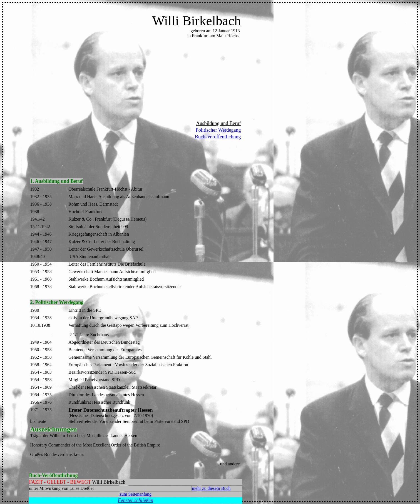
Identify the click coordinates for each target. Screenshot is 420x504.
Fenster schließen (136, 500)
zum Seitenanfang (136, 494)
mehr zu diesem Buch (211, 488)
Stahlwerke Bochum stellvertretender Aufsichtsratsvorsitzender (125, 287)
